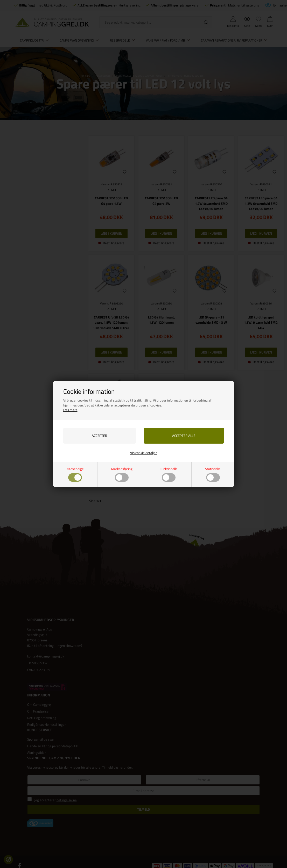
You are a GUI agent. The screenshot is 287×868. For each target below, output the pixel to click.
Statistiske (213, 474)
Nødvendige (75, 474)
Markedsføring (122, 474)
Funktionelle (169, 474)
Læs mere (70, 410)
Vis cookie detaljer (143, 453)
